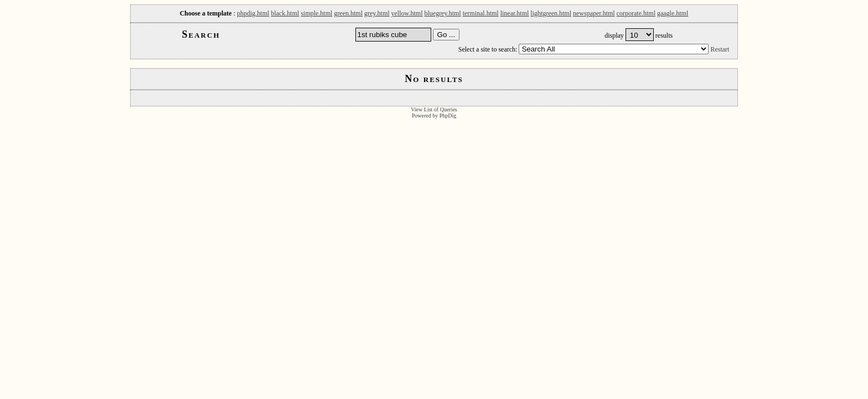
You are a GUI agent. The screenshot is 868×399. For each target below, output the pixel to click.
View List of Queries (434, 109)
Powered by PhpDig (434, 116)
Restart (720, 49)
